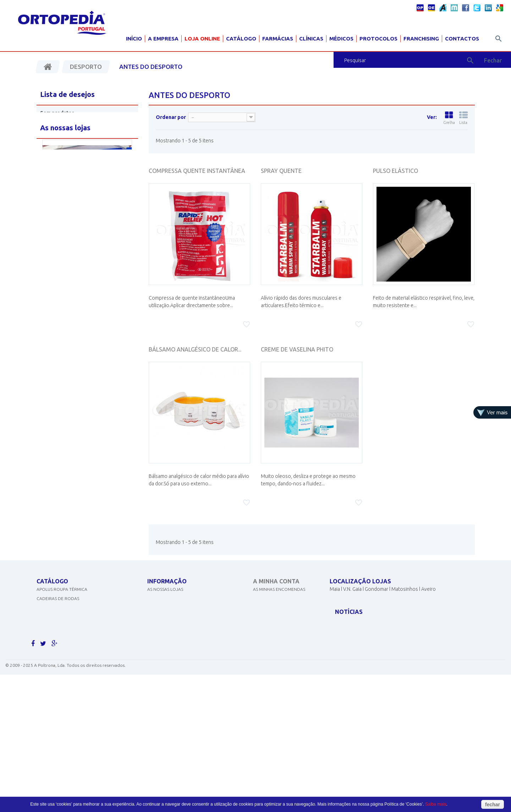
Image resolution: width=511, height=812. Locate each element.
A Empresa (163, 39)
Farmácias (278, 39)
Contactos (462, 39)
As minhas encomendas (279, 596)
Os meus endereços (275, 614)
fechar (493, 805)
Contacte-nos (163, 605)
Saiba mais (436, 804)
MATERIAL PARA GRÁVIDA (62, 642)
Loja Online (202, 39)
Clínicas (311, 39)
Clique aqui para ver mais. (66, 697)
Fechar (493, 60)
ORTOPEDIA (49, 661)
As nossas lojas (165, 596)
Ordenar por (171, 117)
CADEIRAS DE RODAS (58, 605)
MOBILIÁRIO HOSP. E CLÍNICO (66, 679)
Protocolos (378, 39)
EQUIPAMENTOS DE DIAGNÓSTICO (71, 633)
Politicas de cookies (171, 614)
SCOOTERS (48, 651)
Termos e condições (171, 633)
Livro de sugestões (169, 642)
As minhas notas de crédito (284, 605)
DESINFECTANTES (54, 624)
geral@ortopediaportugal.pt (372, 622)
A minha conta (276, 581)
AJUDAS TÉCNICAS (55, 670)
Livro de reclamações (172, 661)
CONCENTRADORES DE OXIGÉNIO (71, 614)
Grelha (449, 118)
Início (134, 39)
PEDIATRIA (47, 688)
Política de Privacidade (174, 624)
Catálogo (241, 39)
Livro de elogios (166, 651)
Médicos (341, 39)
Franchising (421, 39)
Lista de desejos (67, 94)
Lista (463, 118)
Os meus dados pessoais (280, 624)
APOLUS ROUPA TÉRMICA (62, 596)
